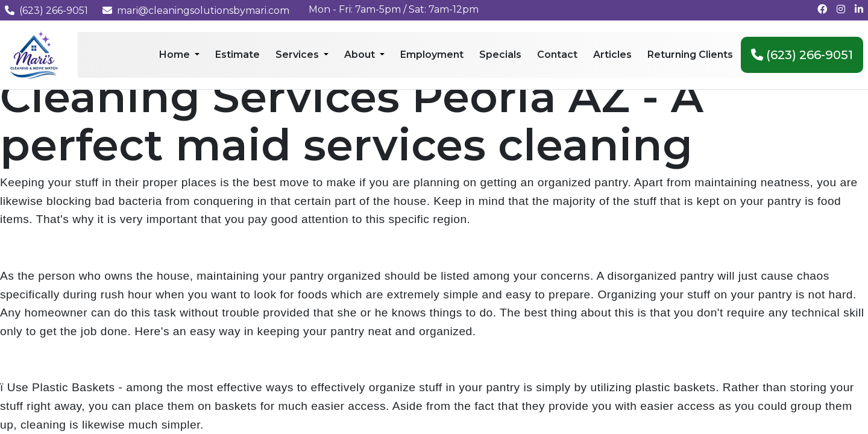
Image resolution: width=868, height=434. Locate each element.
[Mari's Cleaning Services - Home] (34, 54)
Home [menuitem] (176, 55)
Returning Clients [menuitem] (690, 55)
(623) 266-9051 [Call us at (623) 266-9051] (46, 11)
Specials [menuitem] (500, 55)
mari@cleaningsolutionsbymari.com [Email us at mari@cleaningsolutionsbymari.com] (196, 11)
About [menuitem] (361, 55)
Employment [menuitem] (432, 55)
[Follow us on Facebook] (822, 9)
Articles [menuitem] (612, 55)
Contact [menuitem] (557, 55)
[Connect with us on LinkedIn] (859, 9)
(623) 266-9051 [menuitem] (802, 55)
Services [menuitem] (298, 55)
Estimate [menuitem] (237, 55)
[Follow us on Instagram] (841, 9)
